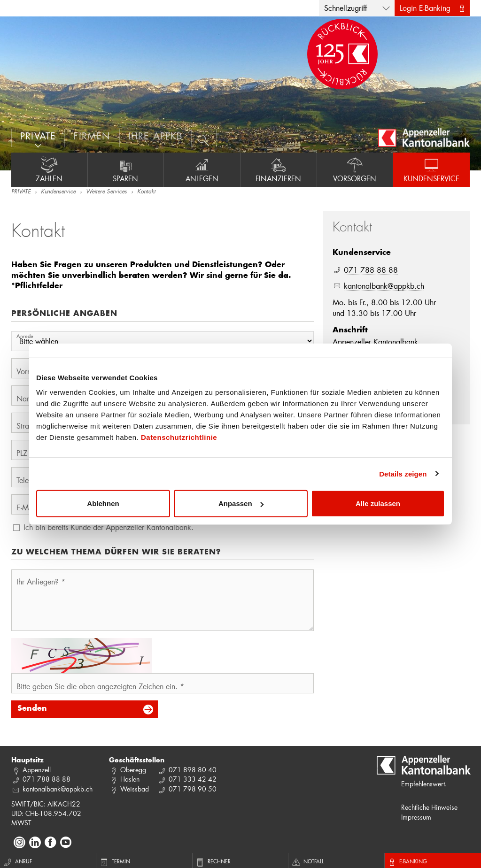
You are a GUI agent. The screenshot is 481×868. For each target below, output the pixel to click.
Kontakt (146, 192)
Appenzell (37, 770)
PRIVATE (21, 192)
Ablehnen (103, 503)
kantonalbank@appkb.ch (384, 286)
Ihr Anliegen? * (41, 581)
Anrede (25, 336)
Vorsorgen (355, 169)
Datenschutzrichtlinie (179, 437)
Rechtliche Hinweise (429, 807)
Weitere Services (106, 192)
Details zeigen (403, 473)
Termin (115, 861)
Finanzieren (279, 169)
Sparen (126, 169)
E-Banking (408, 861)
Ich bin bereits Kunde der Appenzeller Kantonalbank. (109, 527)
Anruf (18, 861)
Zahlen (49, 169)
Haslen (130, 779)
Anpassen (241, 503)
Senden (32, 709)
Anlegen (202, 169)
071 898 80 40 (193, 770)
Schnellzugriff (345, 8)
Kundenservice (431, 169)
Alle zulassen (378, 503)
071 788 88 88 (371, 270)
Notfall (309, 861)
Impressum (416, 817)
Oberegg (133, 770)
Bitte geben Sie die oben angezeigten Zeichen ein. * (100, 686)
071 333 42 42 (193, 779)
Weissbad (135, 789)
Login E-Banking (425, 8)
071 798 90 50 (193, 789)
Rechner (214, 861)
